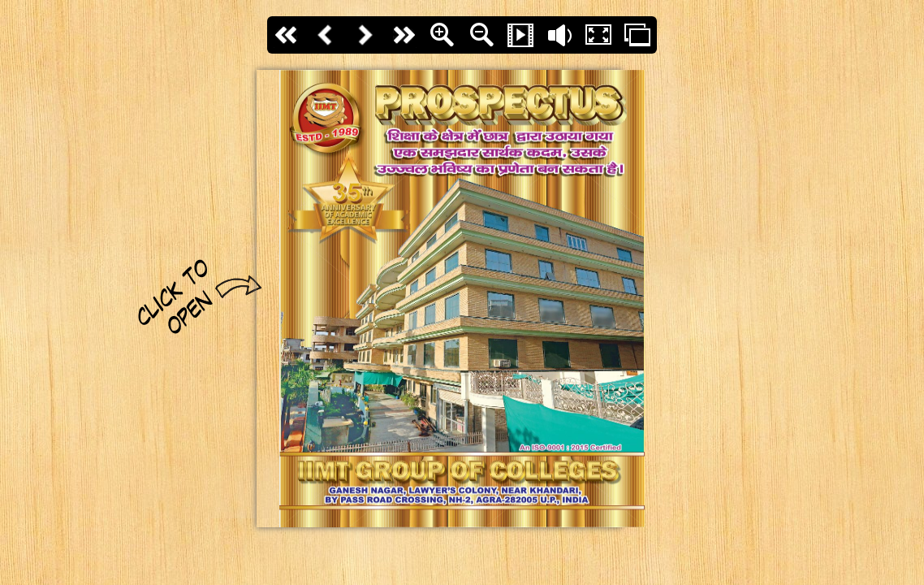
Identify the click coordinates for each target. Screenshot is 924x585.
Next (365, 35)
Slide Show (520, 35)
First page (287, 35)
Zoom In (443, 35)
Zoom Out (481, 35)
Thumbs (637, 35)
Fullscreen (598, 35)
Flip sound (559, 35)
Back (326, 35)
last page (404, 35)
